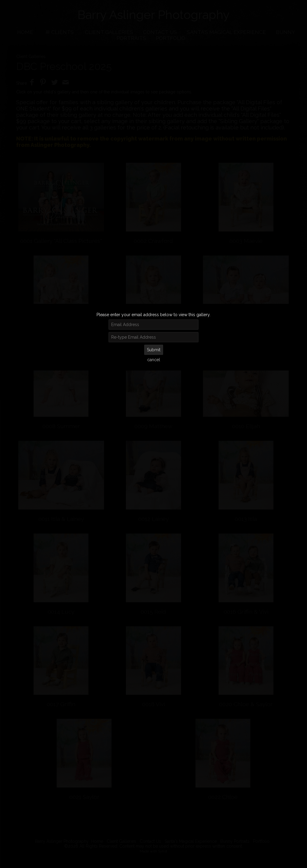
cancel (154, 360)
